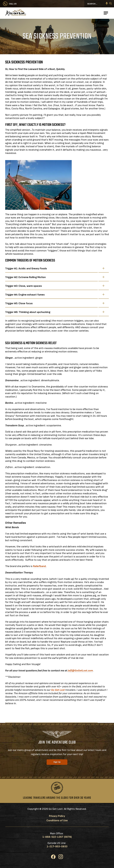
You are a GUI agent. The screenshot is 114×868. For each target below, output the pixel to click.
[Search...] (97, 4)
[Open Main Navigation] (106, 13)
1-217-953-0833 (57, 846)
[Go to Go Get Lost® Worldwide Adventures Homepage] (26, 13)
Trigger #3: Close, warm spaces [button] (55, 286)
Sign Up (57, 762)
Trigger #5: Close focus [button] (55, 303)
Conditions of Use (57, 820)
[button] (107, 4)
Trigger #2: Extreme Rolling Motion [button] (55, 277)
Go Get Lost (58, 690)
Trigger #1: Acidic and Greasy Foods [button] (55, 268)
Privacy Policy (57, 816)
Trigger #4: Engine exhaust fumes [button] (55, 295)
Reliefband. (40, 566)
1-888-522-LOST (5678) (57, 837)
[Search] (111, 4)
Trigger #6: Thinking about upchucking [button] (55, 312)
